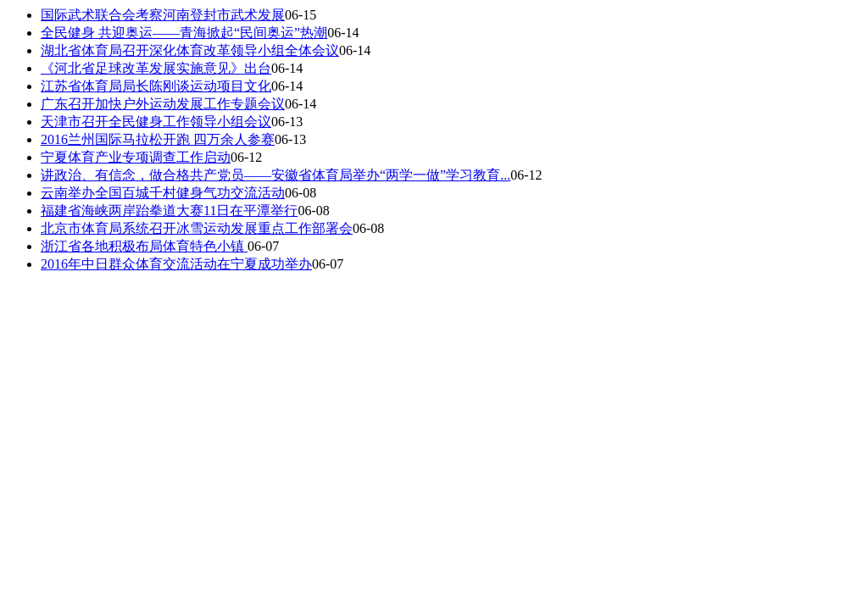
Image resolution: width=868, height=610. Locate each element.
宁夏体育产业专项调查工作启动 (136, 157)
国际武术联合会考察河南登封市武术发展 (163, 15)
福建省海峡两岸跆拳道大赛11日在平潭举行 (169, 211)
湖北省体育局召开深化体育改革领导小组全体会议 (190, 50)
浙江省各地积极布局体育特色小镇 (144, 246)
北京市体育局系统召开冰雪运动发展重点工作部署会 (197, 228)
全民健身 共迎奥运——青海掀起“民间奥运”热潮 (184, 33)
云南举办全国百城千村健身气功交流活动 (163, 193)
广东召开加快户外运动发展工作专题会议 (163, 104)
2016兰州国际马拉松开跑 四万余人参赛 (158, 139)
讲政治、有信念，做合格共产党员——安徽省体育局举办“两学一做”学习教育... (275, 175)
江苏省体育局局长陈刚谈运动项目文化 (156, 86)
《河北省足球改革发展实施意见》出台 (156, 68)
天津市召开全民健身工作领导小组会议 (156, 122)
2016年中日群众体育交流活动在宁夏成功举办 (176, 264)
